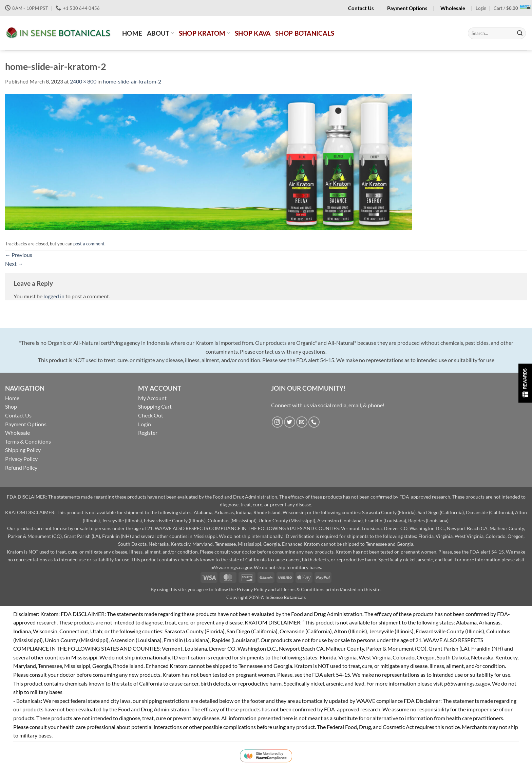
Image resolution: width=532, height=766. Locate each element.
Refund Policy (21, 468)
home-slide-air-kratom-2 (132, 81)
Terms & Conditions (28, 441)
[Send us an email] (302, 422)
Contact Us (18, 415)
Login (145, 424)
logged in (54, 296)
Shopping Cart (155, 406)
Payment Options (26, 424)
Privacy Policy (21, 459)
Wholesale (17, 433)
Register (148, 433)
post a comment (89, 244)
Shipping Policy (23, 450)
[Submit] (520, 33)
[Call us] (314, 422)
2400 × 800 (83, 81)
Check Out (151, 415)
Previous (19, 255)
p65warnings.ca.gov (231, 567)
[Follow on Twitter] (290, 422)
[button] (481, 8)
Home (12, 398)
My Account (152, 398)
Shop (11, 406)
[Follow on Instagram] (277, 422)
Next (14, 264)
